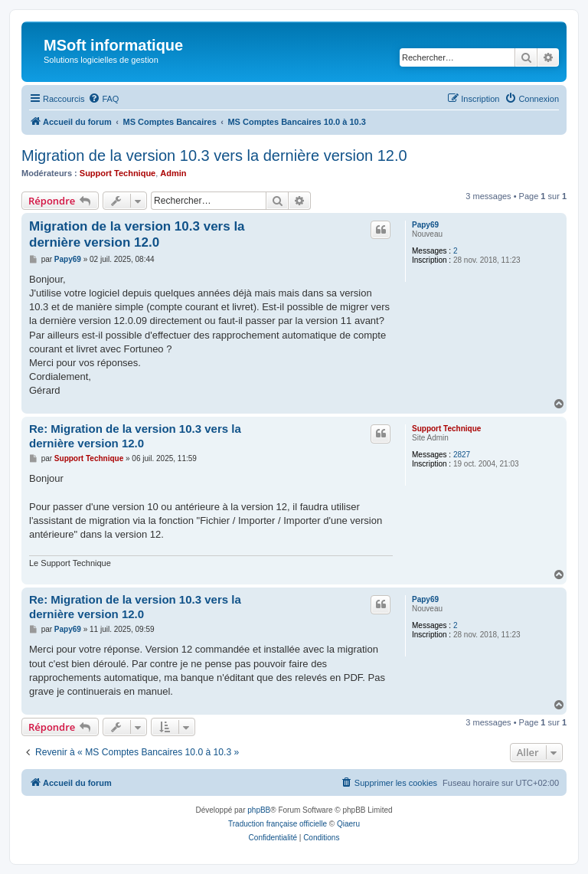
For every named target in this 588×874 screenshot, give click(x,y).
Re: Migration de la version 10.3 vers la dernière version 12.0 (135, 436)
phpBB (259, 810)
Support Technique (118, 173)
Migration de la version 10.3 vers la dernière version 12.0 (214, 155)
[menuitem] (103, 99)
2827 (462, 455)
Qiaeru (348, 824)
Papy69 (425, 225)
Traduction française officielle (278, 824)
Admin (173, 173)
